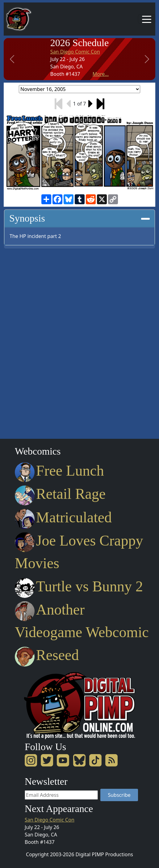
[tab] (79, 218)
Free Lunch (59, 471)
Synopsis (79, 218)
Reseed (47, 655)
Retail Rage (60, 494)
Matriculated (63, 517)
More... (101, 74)
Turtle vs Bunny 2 (79, 586)
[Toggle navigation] (147, 19)
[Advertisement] (28, 342)
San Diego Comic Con (75, 52)
